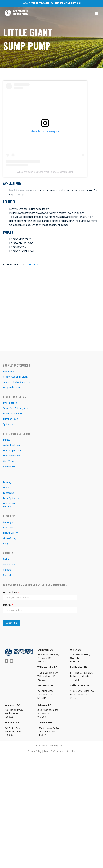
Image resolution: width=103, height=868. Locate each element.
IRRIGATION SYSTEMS (14, 397)
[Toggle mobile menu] (97, 14)
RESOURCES (9, 516)
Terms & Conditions (54, 751)
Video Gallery (10, 538)
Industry (8, 605)
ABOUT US (8, 553)
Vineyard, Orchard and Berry (17, 382)
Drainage (8, 482)
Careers (7, 570)
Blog (5, 543)
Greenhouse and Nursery (16, 377)
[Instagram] (11, 661)
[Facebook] (6, 661)
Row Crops (9, 371)
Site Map (71, 751)
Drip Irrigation (10, 403)
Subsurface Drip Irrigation (16, 408)
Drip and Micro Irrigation (11, 505)
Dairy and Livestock (13, 387)
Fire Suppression (11, 456)
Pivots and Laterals (13, 413)
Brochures (8, 527)
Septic (6, 487)
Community (9, 564)
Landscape (9, 493)
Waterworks (9, 466)
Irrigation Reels (11, 419)
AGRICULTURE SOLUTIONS (17, 365)
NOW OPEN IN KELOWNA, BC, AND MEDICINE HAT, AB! (52, 3)
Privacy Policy (35, 751)
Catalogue (8, 522)
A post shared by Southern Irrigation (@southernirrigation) (45, 172)
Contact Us (32, 265)
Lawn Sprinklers (11, 498)
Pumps (7, 440)
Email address (11, 592)
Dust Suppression (12, 450)
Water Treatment (12, 445)
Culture (7, 559)
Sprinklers (8, 424)
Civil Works (9, 461)
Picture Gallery (10, 533)
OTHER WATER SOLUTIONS (17, 434)
